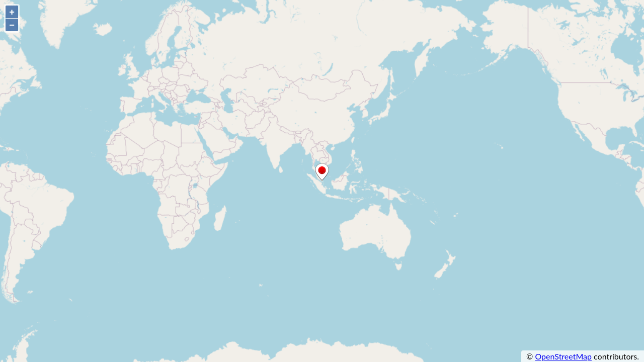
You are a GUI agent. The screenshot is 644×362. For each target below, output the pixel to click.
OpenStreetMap (563, 356)
